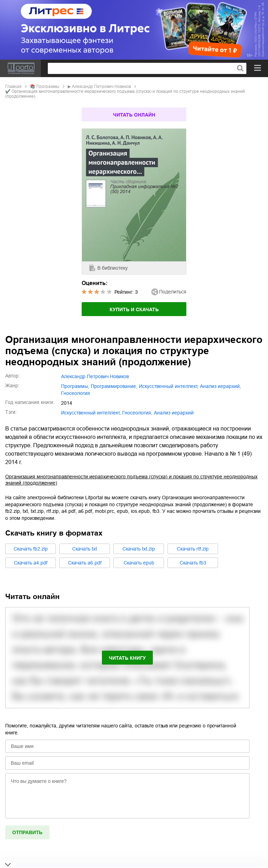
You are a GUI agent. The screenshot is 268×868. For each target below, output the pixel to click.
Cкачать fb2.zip (31, 549)
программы (48, 87)
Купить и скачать (134, 309)
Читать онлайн (134, 115)
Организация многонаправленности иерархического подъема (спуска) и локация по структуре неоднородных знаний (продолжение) (131, 480)
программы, (75, 386)
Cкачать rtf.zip (193, 549)
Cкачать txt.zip (139, 549)
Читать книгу (127, 658)
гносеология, (137, 413)
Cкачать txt (85, 549)
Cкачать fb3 (193, 563)
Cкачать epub (139, 563)
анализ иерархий (174, 413)
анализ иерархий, (221, 386)
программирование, (114, 386)
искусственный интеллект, (169, 386)
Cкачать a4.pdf (31, 563)
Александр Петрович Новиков (101, 87)
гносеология (76, 393)
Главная (13, 87)
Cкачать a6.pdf (85, 563)
